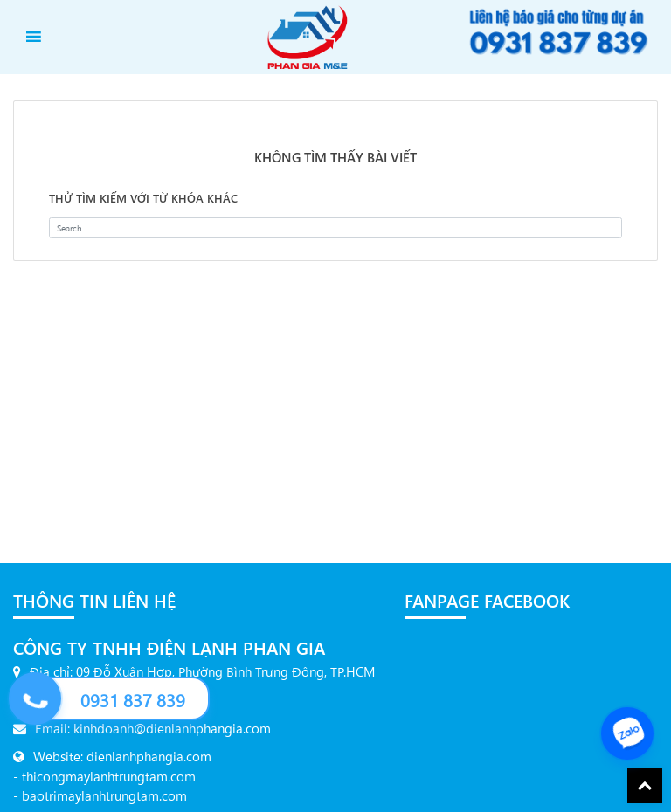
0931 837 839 (133, 700)
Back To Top (645, 786)
